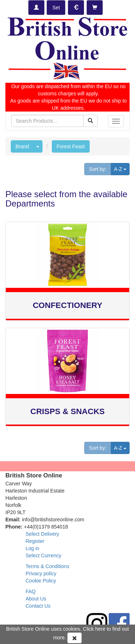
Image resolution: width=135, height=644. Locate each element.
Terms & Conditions (47, 566)
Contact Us (38, 606)
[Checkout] (95, 8)
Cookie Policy (41, 581)
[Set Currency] (76, 8)
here (100, 629)
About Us (36, 599)
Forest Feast (71, 146)
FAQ (31, 591)
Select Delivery (42, 534)
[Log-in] (36, 8)
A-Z (122, 169)
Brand (22, 146)
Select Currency (44, 555)
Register (35, 541)
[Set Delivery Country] (56, 8)
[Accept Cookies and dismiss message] (75, 638)
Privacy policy (41, 573)
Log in (32, 548)
